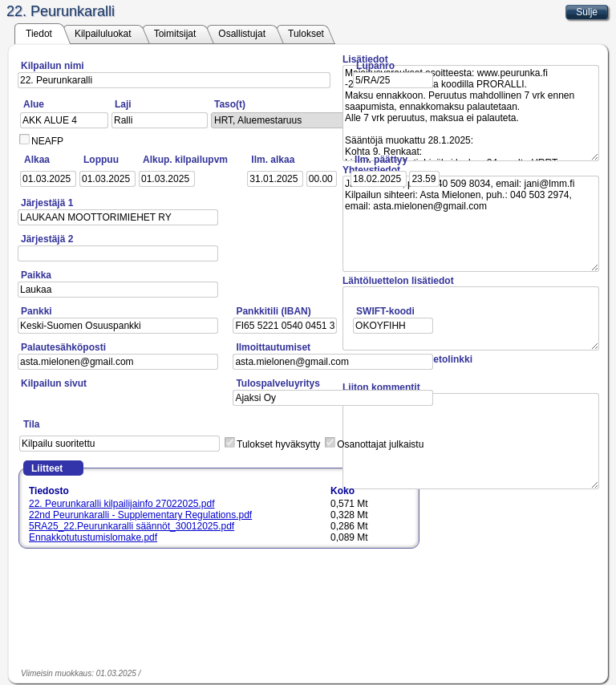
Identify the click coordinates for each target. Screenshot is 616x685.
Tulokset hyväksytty (278, 444)
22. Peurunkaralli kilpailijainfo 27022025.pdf (122, 504)
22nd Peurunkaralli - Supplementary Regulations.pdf (140, 515)
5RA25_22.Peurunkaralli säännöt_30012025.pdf (132, 526)
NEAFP (47, 141)
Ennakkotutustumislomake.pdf (93, 537)
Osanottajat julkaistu (380, 444)
